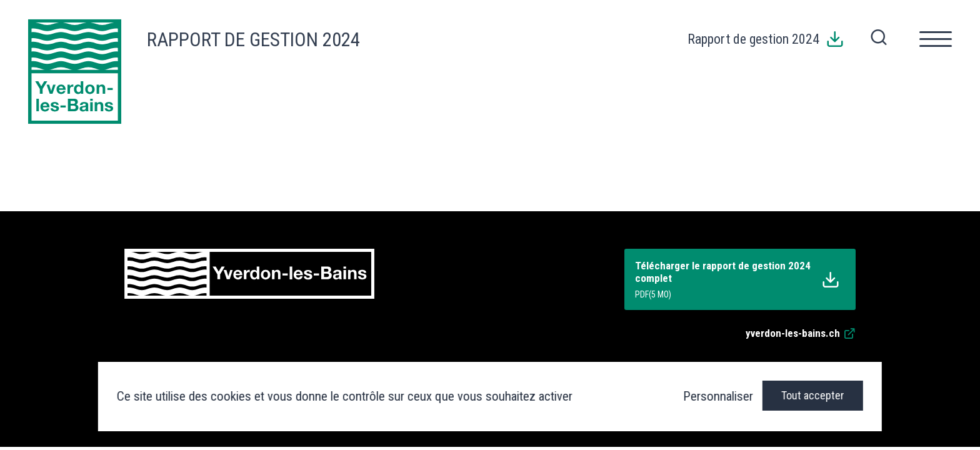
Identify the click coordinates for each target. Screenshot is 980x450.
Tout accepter (813, 395)
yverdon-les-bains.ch (801, 333)
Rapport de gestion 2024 (253, 40)
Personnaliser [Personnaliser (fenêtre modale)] (718, 396)
